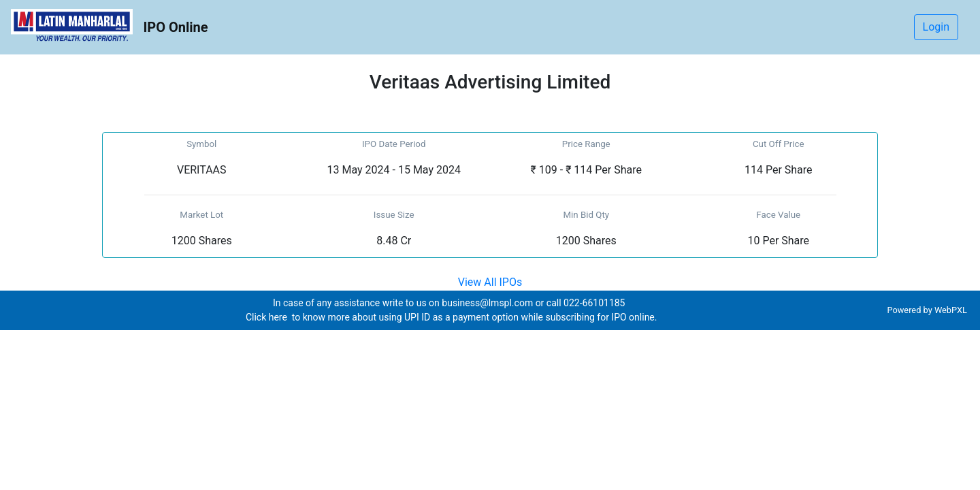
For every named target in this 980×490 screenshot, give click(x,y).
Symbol (201, 144)
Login (936, 27)
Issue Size (394, 215)
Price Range (586, 144)
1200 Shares (202, 241)
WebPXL (952, 310)
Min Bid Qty (586, 215)
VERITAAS (202, 170)
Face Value (778, 215)
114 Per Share (779, 170)
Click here (267, 317)
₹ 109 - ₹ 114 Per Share (586, 170)
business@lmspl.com (487, 303)
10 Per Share (778, 241)
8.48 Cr (394, 241)
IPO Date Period (394, 144)
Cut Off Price (779, 144)
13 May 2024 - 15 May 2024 (394, 170)
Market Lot (201, 215)
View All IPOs (490, 282)
